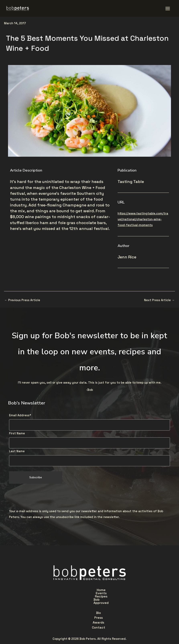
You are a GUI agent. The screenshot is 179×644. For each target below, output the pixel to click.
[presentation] (40, 496)
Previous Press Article (22, 299)
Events (73, 589)
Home (55, 589)
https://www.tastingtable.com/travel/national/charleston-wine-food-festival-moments (143, 218)
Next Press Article (159, 299)
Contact (114, 598)
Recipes (93, 589)
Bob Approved (118, 589)
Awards (94, 598)
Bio (61, 598)
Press (76, 598)
